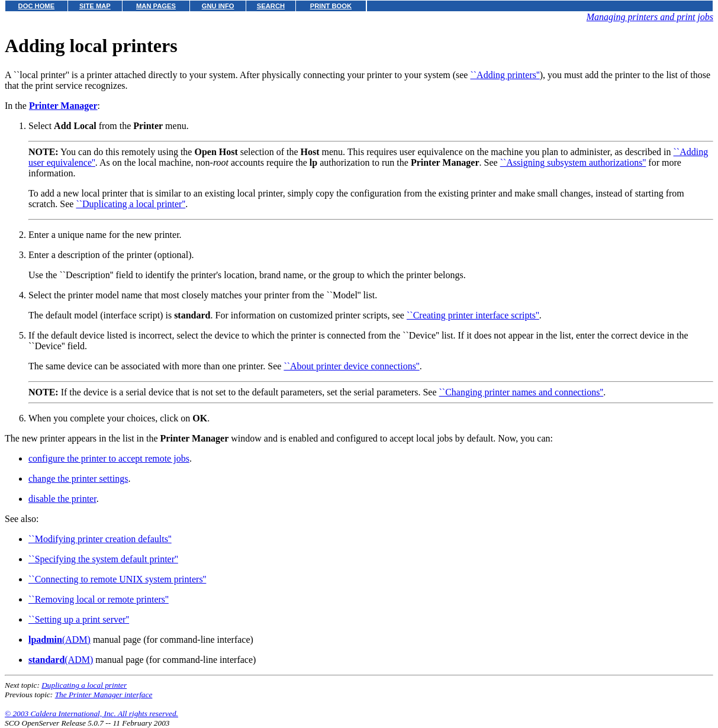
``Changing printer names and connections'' (521, 392)
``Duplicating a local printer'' (131, 204)
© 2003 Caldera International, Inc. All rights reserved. (91, 713)
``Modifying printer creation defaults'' (100, 539)
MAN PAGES (156, 6)
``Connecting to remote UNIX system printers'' (117, 579)
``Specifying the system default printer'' (103, 559)
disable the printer (62, 499)
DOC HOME (37, 6)
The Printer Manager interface (104, 695)
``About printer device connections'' (351, 366)
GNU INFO (218, 6)
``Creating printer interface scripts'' (473, 315)
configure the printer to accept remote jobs (109, 458)
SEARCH (271, 6)
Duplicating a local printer (84, 685)
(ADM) (59, 640)
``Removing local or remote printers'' (99, 599)
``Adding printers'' (505, 75)
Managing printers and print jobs (650, 17)
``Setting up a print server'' (79, 619)
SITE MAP (95, 6)
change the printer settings (78, 479)
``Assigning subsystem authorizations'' (573, 162)
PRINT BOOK (331, 6)
